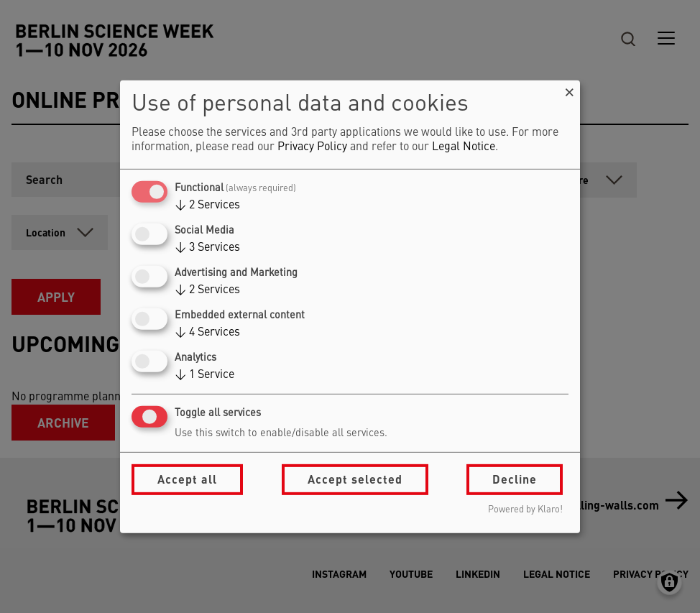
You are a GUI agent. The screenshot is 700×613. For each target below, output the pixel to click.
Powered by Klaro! (525, 510)
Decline (515, 479)
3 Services (207, 248)
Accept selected (355, 479)
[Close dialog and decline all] (569, 89)
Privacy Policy (312, 147)
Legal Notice (464, 147)
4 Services (207, 333)
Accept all (187, 479)
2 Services (207, 206)
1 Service (204, 375)
